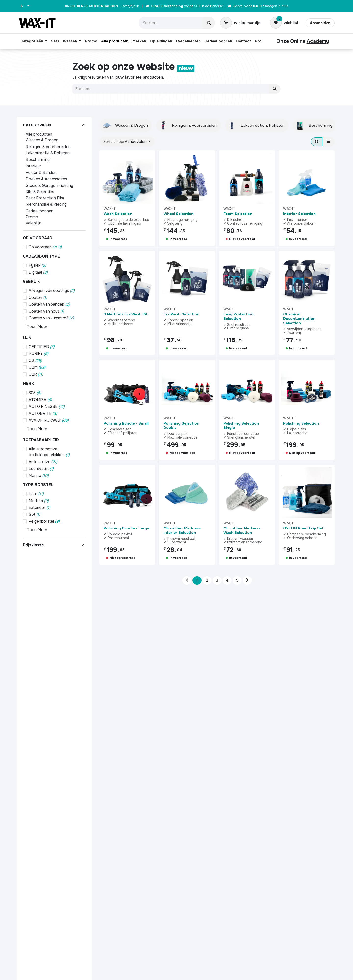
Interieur (33, 166)
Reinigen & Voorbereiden (48, 147)
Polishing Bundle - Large (126, 528)
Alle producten (39, 134)
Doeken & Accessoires (46, 179)
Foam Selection (238, 214)
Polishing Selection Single (241, 426)
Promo (32, 217)
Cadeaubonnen (40, 211)
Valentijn (34, 223)
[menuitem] (34, 41)
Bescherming (38, 159)
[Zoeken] (209, 23)
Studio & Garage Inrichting (49, 185)
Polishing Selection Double (181, 426)
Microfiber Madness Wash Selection (242, 530)
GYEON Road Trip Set (303, 528)
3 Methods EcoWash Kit (126, 314)
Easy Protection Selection (238, 316)
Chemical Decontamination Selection (299, 318)
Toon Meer (37, 327)
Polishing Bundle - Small (126, 423)
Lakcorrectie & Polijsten (48, 153)
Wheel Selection (179, 214)
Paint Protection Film (45, 198)
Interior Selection (299, 214)
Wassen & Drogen (42, 140)
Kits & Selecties (40, 192)
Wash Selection (118, 214)
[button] (127, 142)
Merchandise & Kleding (46, 204)
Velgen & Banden (41, 172)
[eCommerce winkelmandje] (240, 23)
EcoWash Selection (181, 314)
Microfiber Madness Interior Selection (182, 530)
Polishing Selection (301, 423)
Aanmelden (320, 23)
